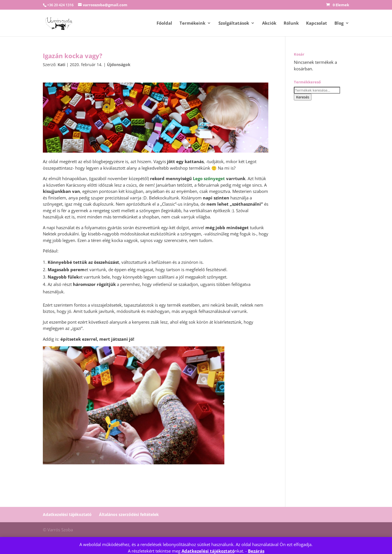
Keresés (303, 97)
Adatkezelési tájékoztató (208, 551)
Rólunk (291, 23)
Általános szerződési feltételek (129, 514)
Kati (61, 65)
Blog (339, 23)
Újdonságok (119, 65)
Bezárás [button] (256, 551)
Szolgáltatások (234, 23)
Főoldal (164, 23)
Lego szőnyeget (209, 178)
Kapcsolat (317, 23)
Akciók (269, 23)
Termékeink (192, 23)
